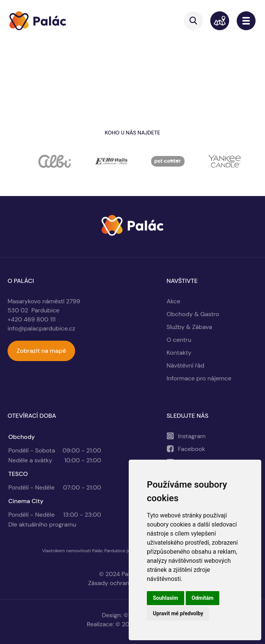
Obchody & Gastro (193, 314)
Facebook (191, 449)
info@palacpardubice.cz (41, 328)
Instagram (192, 436)
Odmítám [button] (203, 598)
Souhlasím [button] (166, 598)
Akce (173, 301)
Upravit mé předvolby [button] (178, 613)
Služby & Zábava (189, 327)
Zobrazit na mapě (41, 351)
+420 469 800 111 (32, 319)
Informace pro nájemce (199, 378)
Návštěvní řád (185, 365)
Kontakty (179, 353)
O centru (179, 340)
